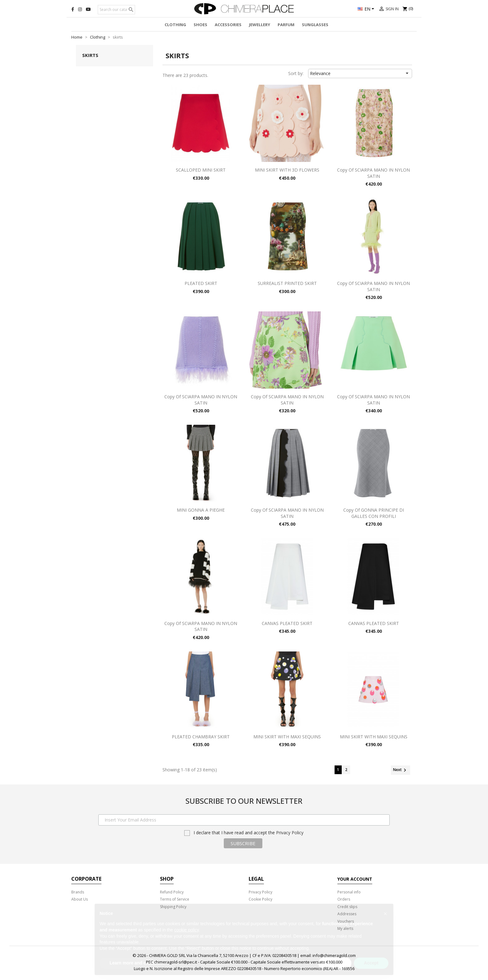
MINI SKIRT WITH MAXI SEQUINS (287, 737)
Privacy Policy (290, 833)
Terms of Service (175, 899)
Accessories (228, 25)
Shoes (200, 25)
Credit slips (347, 907)
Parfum (286, 25)
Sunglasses (315, 25)
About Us (80, 899)
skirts (90, 55)
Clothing (175, 25)
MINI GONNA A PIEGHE (201, 510)
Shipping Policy (173, 907)
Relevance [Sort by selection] (360, 73)
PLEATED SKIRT (201, 283)
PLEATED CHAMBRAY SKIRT (201, 737)
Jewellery (260, 25)
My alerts (345, 928)
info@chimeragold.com (334, 955)
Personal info (349, 892)
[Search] (116, 10)
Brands (78, 892)
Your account (355, 879)
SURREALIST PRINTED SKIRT (287, 283)
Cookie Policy (260, 899)
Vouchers (346, 921)
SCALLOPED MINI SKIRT (201, 170)
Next (401, 770)
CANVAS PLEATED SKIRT (287, 623)
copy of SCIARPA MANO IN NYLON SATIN (373, 173)
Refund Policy (172, 892)
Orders (344, 899)
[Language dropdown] (367, 9)
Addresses (347, 914)
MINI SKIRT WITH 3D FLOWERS (287, 170)
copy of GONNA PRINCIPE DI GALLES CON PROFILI (374, 513)
